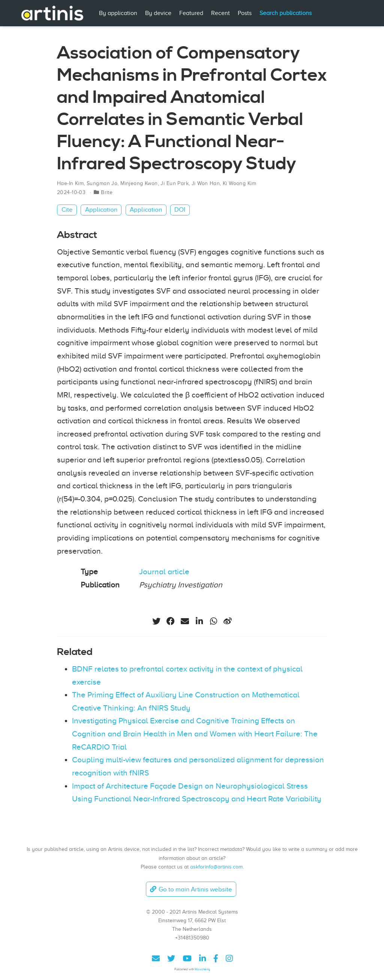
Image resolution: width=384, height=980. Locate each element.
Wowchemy (202, 969)
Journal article (164, 572)
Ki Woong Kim (239, 183)
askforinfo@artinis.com (216, 867)
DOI (180, 210)
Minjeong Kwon (139, 183)
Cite (67, 210)
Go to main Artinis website (191, 889)
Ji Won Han (206, 183)
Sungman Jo (102, 183)
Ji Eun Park (175, 183)
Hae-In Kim (70, 183)
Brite (107, 192)
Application (101, 210)
